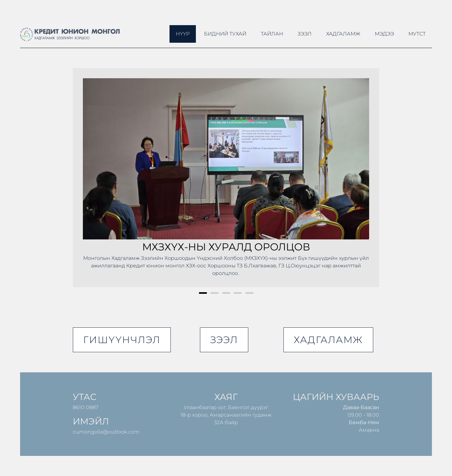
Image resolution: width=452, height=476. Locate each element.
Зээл (305, 34)
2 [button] (215, 293)
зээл (224, 340)
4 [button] (238, 293)
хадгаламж (328, 340)
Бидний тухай (225, 34)
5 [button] (249, 293)
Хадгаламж (343, 34)
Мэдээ (384, 34)
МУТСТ (417, 34)
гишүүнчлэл (122, 340)
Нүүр (183, 34)
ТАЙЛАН (272, 34)
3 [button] (226, 293)
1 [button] (203, 293)
